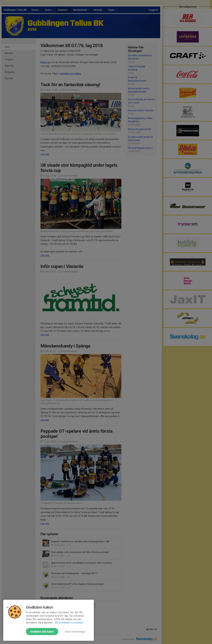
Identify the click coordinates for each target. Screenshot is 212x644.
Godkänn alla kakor (42, 632)
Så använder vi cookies (69, 622)
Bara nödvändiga (75, 632)
